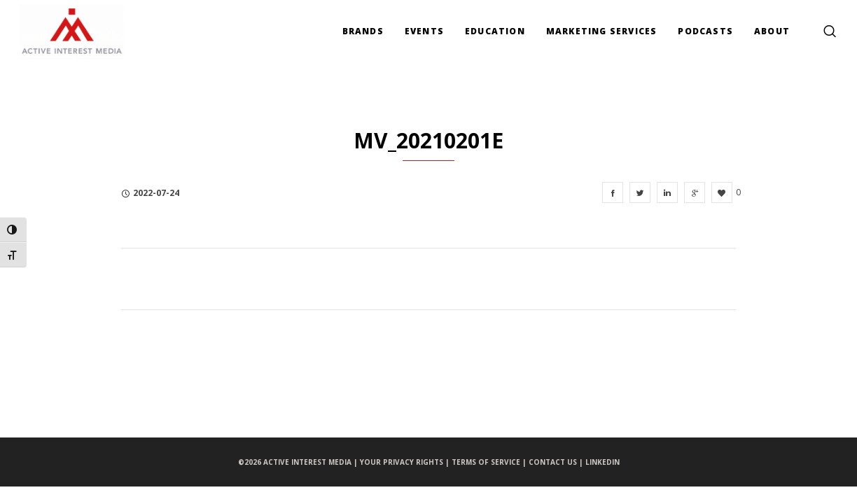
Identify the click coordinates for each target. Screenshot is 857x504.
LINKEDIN (602, 462)
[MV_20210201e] (613, 192)
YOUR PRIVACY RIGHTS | (406, 462)
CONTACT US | (557, 462)
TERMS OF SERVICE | (490, 462)
